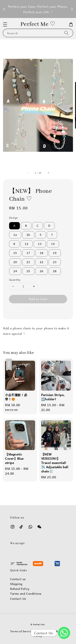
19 (55, 253)
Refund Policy (20, 589)
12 (27, 244)
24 (15, 271)
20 (15, 262)
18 (42, 253)
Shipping (16, 584)
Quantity (15, 280)
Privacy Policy (44, 631)
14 (53, 244)
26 (42, 271)
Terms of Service (21, 631)
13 (40, 244)
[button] (5, 24)
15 (15, 253)
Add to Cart (38, 299)
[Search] (66, 33)
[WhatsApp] (64, 633)
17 (28, 253)
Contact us (18, 579)
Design (13, 218)
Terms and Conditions (26, 594)
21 (28, 262)
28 (55, 271)
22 (42, 262)
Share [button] (16, 311)
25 (28, 271)
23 (55, 262)
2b (28, 235)
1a (15, 235)
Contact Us (18, 599)
